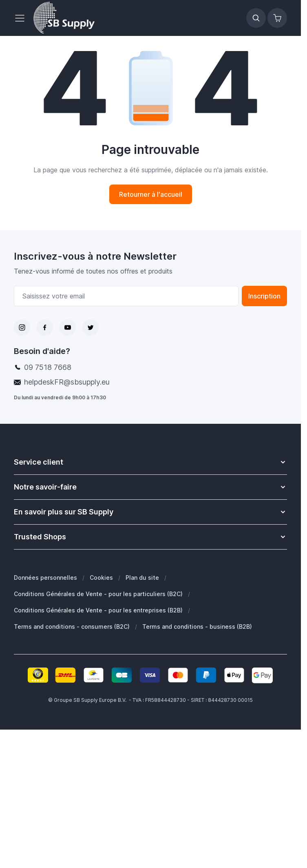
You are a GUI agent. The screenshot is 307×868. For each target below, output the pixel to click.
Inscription (264, 296)
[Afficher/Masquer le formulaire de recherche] (256, 18)
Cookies (101, 578)
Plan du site (142, 578)
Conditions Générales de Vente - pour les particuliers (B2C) (98, 594)
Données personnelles (45, 578)
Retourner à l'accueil (151, 194)
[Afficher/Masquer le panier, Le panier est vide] (277, 18)
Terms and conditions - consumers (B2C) (72, 627)
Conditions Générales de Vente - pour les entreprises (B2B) (98, 610)
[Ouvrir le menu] (22, 18)
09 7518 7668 (48, 367)
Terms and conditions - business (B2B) (197, 627)
